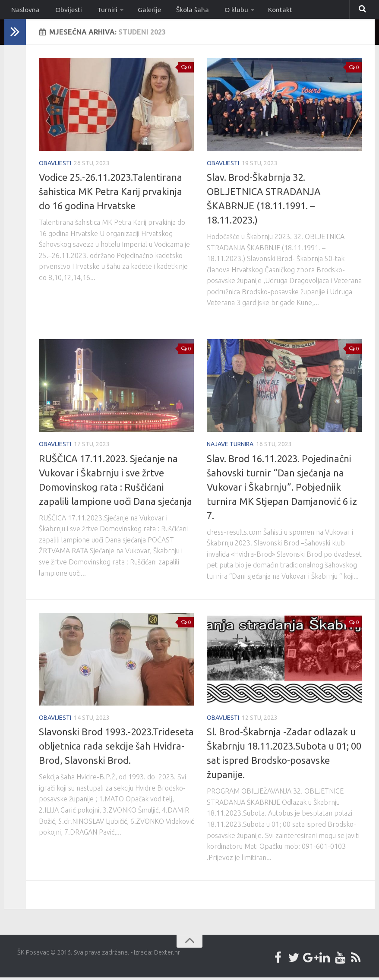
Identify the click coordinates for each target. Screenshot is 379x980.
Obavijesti (55, 165)
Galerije (138, 11)
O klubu (217, 11)
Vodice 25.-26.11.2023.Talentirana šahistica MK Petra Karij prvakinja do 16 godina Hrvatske (111, 194)
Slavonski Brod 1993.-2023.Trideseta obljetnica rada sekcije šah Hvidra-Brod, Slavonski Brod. (116, 748)
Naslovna (24, 11)
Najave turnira (230, 447)
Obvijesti (63, 11)
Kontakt (259, 11)
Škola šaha (178, 11)
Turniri (99, 11)
